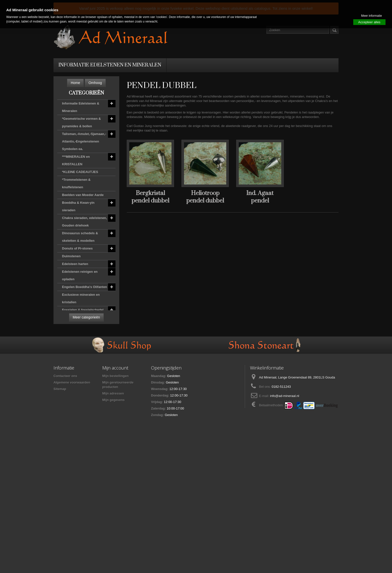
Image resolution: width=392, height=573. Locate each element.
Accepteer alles (369, 22)
